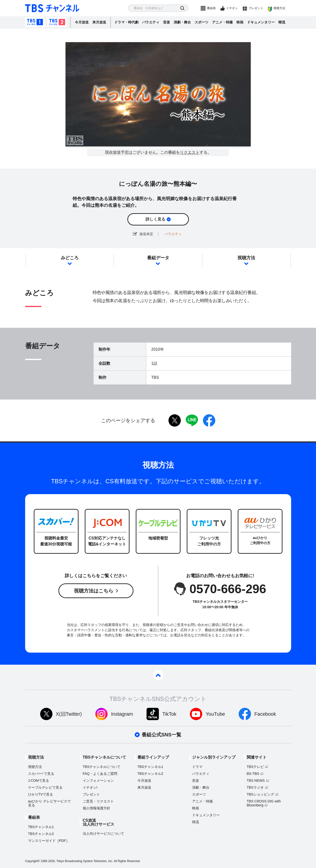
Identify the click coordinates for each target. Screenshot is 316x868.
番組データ (158, 258)
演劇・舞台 (182, 22)
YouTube (215, 714)
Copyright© (33, 861)
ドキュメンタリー (261, 22)
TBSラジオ (255, 787)
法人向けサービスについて (103, 833)
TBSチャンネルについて (102, 767)
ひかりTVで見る (41, 794)
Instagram (122, 714)
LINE (192, 420)
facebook (209, 420)
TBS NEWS (256, 781)
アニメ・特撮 (222, 22)
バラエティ (151, 22)
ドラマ (197, 767)
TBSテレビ (255, 767)
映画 (240, 22)
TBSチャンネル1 (35, 22)
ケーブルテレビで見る (45, 787)
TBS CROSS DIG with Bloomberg (264, 803)
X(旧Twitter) (69, 714)
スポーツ (201, 22)
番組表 (211, 8)
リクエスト (190, 153)
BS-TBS (253, 774)
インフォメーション (98, 781)
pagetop (158, 675)
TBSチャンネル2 (57, 22)
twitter (175, 420)
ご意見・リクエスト (98, 801)
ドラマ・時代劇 (126, 22)
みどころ (70, 258)
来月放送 (99, 22)
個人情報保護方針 (97, 808)
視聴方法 (279, 8)
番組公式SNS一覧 (161, 735)
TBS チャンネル (52, 8)
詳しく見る (155, 219)
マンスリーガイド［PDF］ (49, 841)
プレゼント (256, 8)
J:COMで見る (39, 781)
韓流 (282, 22)
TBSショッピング (260, 794)
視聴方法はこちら (94, 591)
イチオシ (232, 8)
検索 (182, 8)
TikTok (169, 714)
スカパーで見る (41, 774)
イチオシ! (90, 787)
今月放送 (82, 22)
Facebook (265, 714)
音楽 (166, 22)
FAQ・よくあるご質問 (100, 774)
